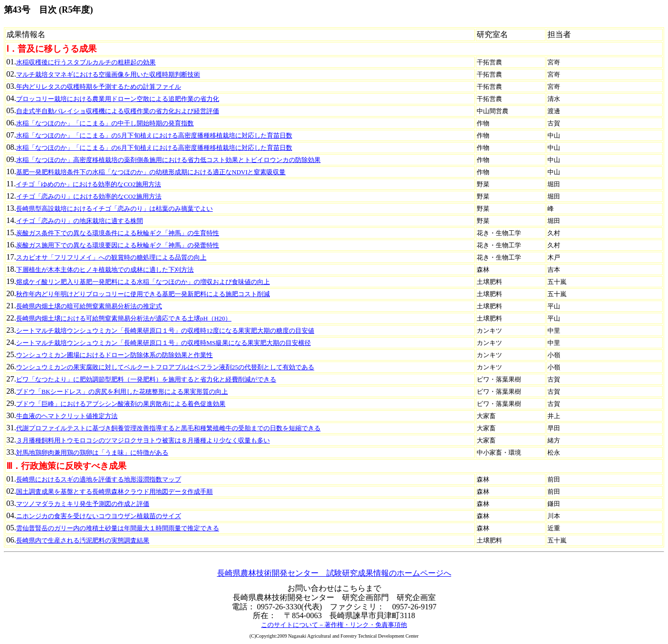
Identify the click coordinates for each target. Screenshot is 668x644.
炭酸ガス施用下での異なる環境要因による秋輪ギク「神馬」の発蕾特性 (118, 245)
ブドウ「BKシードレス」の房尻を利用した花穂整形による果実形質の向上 (122, 392)
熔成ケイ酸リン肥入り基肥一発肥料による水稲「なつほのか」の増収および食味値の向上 (143, 282)
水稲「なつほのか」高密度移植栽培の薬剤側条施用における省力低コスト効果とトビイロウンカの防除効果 (168, 160)
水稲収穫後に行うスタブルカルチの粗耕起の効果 (86, 62)
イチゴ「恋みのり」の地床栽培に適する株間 (80, 221)
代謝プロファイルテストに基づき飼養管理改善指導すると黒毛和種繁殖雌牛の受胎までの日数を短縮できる (168, 428)
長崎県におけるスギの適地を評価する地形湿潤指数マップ (99, 479)
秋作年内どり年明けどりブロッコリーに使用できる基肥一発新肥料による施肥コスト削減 (143, 294)
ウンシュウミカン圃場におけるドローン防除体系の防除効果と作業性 (114, 355)
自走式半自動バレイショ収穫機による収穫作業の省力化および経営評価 (118, 111)
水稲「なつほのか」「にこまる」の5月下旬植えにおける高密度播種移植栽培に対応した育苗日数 (154, 135)
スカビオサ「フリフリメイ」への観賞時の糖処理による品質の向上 (111, 257)
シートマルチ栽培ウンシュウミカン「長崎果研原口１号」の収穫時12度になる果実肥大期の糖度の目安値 (165, 331)
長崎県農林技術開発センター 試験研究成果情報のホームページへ (334, 573)
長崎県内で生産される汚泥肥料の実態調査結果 (83, 540)
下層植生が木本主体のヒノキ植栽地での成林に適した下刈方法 (105, 270)
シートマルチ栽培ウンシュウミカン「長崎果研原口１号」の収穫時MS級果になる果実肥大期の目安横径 (163, 343)
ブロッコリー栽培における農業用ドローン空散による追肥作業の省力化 (118, 99)
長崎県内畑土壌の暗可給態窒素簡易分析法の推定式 (89, 306)
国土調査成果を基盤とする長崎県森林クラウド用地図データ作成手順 (114, 492)
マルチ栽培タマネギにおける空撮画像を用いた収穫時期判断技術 (108, 74)
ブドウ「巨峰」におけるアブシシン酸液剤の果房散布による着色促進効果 (121, 404)
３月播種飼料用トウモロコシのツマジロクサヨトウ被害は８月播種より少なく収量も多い (143, 440)
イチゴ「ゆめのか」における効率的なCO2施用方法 (88, 184)
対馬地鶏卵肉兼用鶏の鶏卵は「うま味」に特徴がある (92, 453)
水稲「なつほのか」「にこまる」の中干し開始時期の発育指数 (105, 123)
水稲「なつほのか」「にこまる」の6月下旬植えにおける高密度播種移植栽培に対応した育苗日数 (154, 148)
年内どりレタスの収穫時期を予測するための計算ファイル (99, 87)
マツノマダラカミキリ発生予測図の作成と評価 (83, 504)
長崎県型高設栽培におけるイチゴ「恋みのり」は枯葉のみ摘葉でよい (114, 209)
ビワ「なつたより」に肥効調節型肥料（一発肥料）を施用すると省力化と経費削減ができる (146, 379)
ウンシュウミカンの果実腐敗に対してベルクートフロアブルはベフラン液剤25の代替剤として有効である (165, 367)
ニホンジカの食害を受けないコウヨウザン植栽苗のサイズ (99, 516)
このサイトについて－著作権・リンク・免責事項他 (334, 625)
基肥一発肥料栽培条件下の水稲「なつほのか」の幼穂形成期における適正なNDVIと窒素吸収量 (151, 172)
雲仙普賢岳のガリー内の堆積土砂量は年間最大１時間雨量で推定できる (118, 528)
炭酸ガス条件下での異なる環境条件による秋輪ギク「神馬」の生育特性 (118, 233)
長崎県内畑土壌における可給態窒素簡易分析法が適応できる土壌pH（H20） (124, 318)
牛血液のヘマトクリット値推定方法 (67, 416)
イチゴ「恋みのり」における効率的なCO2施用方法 (89, 196)
